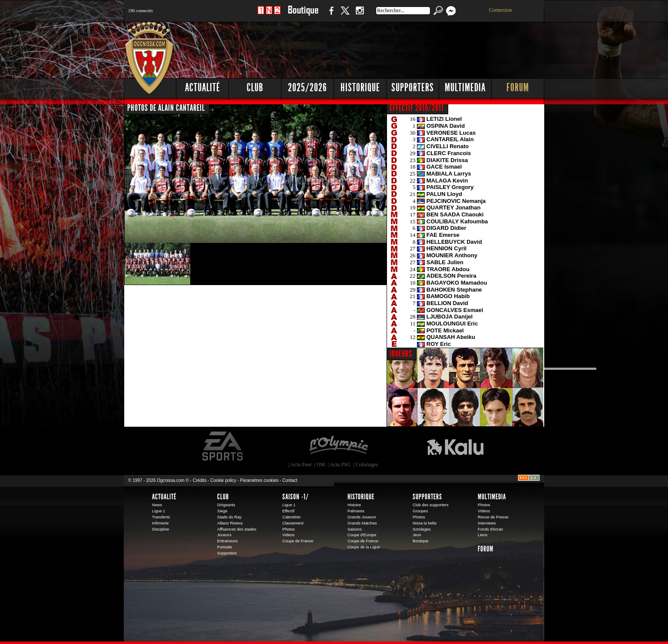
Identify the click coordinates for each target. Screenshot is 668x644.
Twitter (345, 15)
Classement (293, 523)
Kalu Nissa (455, 446)
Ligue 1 (159, 511)
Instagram (360, 15)
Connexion (501, 10)
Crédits (200, 480)
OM (321, 465)
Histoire (354, 505)
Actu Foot (301, 465)
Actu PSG (340, 465)
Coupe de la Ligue (364, 547)
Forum (518, 88)
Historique (360, 88)
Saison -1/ (296, 497)
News (157, 505)
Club (255, 88)
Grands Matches (362, 523)
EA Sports (223, 446)
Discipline (160, 529)
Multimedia (465, 88)
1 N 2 (269, 15)
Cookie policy (223, 480)
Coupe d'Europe (362, 535)
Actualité (203, 88)
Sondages (422, 529)
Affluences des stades (237, 529)
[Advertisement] (387, 48)
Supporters (413, 88)
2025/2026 (308, 88)
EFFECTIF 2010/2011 (417, 108)
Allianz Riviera (230, 523)
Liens (483, 535)
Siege (222, 511)
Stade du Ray (229, 517)
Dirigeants (226, 505)
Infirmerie (160, 523)
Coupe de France (298, 541)
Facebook (330, 15)
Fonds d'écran (490, 529)
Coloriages (367, 465)
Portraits (225, 547)
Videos (288, 535)
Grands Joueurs (362, 517)
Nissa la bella (425, 523)
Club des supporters (431, 505)
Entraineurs (227, 541)
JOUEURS (401, 354)
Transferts (161, 517)
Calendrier (292, 517)
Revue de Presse (493, 517)
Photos (289, 529)
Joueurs (224, 535)
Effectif (288, 511)
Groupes (420, 511)
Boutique (303, 15)
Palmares (356, 511)
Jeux (417, 535)
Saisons (355, 529)
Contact (290, 480)
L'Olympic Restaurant (338, 446)
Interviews (487, 523)
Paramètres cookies (259, 480)
